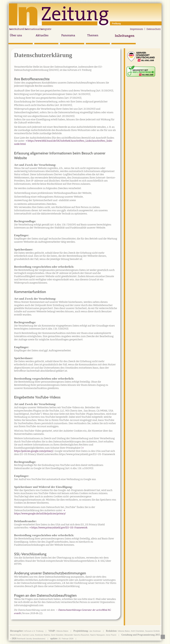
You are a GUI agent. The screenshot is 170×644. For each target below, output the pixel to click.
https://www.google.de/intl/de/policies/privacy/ (40, 514)
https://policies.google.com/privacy (33, 451)
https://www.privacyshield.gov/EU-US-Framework (59, 528)
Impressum (136, 29)
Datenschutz (154, 29)
